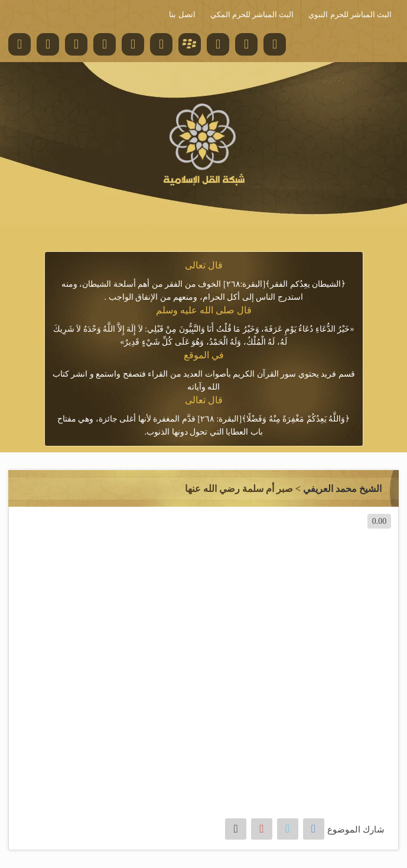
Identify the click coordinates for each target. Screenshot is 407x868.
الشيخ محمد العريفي (342, 489)
